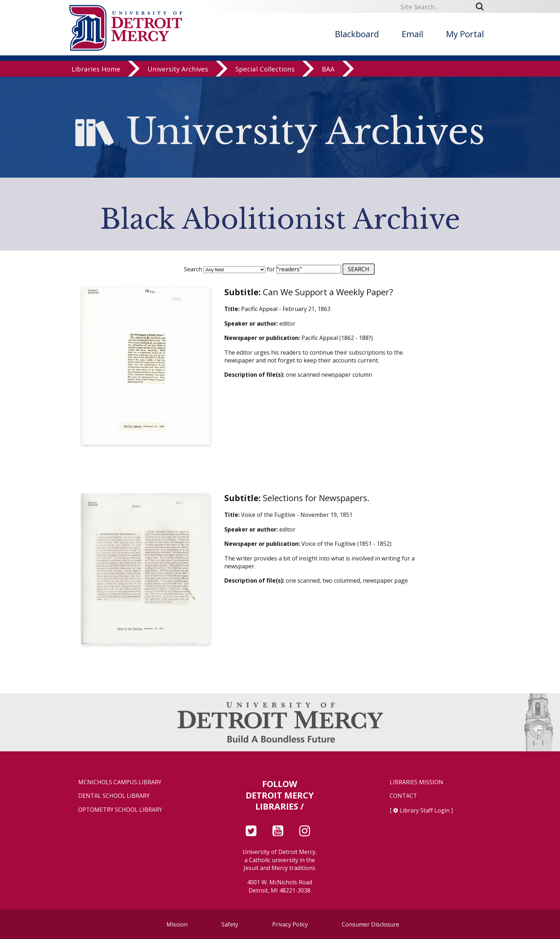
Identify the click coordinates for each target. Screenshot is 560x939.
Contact (403, 796)
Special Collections (265, 70)
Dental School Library (114, 796)
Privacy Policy (290, 924)
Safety (230, 924)
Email (412, 34)
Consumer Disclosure (371, 924)
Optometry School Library (120, 810)
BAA (328, 70)
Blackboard (357, 34)
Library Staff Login (425, 810)
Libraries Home (96, 70)
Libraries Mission (416, 782)
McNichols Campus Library (120, 782)
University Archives (178, 70)
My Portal (465, 34)
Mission (177, 924)
